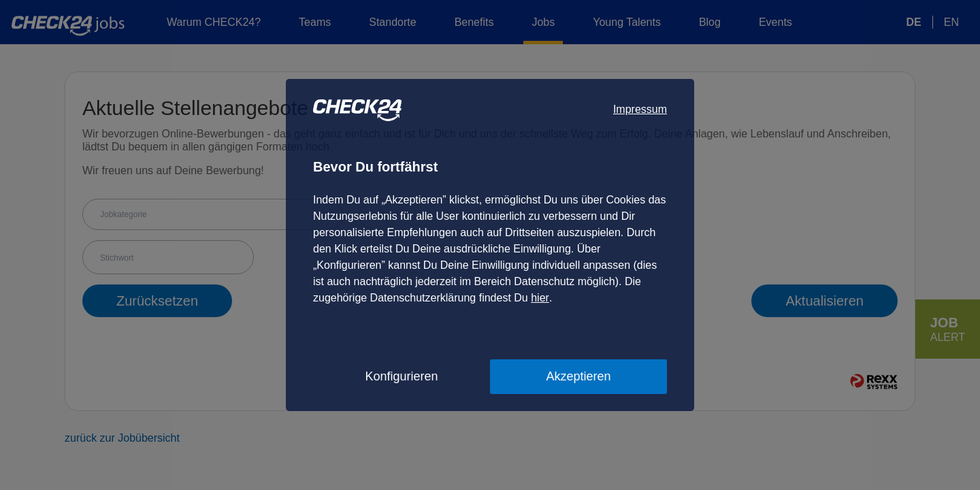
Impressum (640, 109)
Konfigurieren (401, 376)
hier (540, 298)
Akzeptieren (578, 376)
